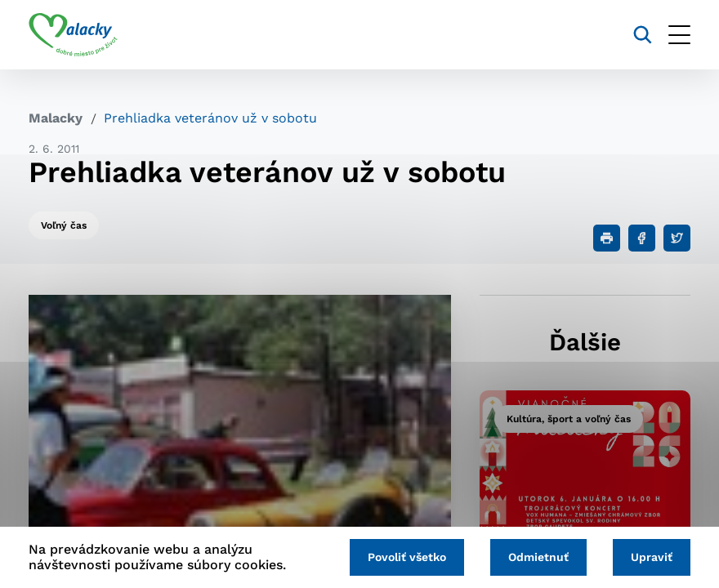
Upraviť (652, 557)
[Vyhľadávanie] (643, 35)
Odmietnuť (538, 557)
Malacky (56, 118)
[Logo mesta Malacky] (73, 35)
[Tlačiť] (607, 238)
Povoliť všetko (407, 557)
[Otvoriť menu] (679, 35)
